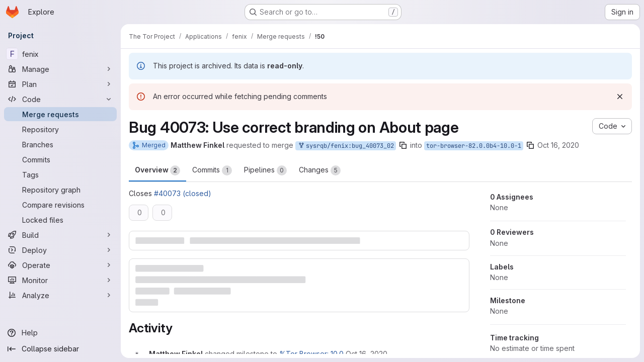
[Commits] (60, 159)
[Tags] (60, 174)
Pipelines (265, 170)
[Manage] (60, 69)
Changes (320, 170)
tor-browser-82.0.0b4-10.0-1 (474, 146)
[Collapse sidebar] (60, 349)
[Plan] (60, 84)
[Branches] (60, 144)
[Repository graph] (60, 190)
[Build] (60, 235)
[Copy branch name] (403, 145)
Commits (212, 170)
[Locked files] (60, 220)
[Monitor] (60, 280)
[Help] (60, 333)
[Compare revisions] (60, 205)
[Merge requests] (60, 114)
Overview (157, 170)
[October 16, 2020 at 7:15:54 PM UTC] (367, 354)
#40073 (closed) (183, 193)
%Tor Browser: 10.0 (311, 354)
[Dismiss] (620, 97)
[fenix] (60, 54)
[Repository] (60, 129)
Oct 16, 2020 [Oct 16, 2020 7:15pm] (558, 145)
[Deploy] (60, 250)
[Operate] (60, 265)
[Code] (60, 99)
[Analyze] (60, 295)
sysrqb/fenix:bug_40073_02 (346, 146)
